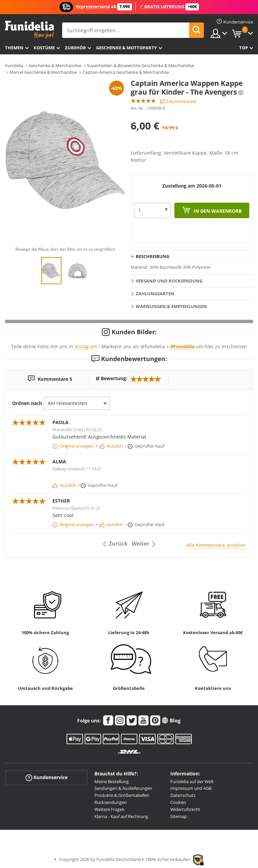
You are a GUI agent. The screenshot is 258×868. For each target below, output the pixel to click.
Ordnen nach (27, 403)
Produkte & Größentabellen (122, 795)
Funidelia (14, 65)
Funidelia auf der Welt (192, 781)
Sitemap (179, 816)
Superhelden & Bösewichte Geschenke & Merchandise (141, 65)
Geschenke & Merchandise (55, 65)
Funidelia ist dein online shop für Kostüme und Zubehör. (29, 30)
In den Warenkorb (217, 211)
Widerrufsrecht (185, 809)
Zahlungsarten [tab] (155, 294)
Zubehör (75, 48)
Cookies (178, 802)
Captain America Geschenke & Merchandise (126, 72)
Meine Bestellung (112, 781)
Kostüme (44, 48)
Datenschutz (183, 795)
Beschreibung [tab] (153, 256)
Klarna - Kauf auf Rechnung (121, 816)
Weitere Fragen (110, 809)
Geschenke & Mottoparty (126, 48)
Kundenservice (47, 777)
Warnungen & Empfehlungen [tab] (171, 306)
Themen (14, 48)
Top (244, 48)
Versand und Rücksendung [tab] (169, 281)
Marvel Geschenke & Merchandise (43, 72)
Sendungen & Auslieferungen (123, 788)
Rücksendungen (111, 802)
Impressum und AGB (191, 788)
